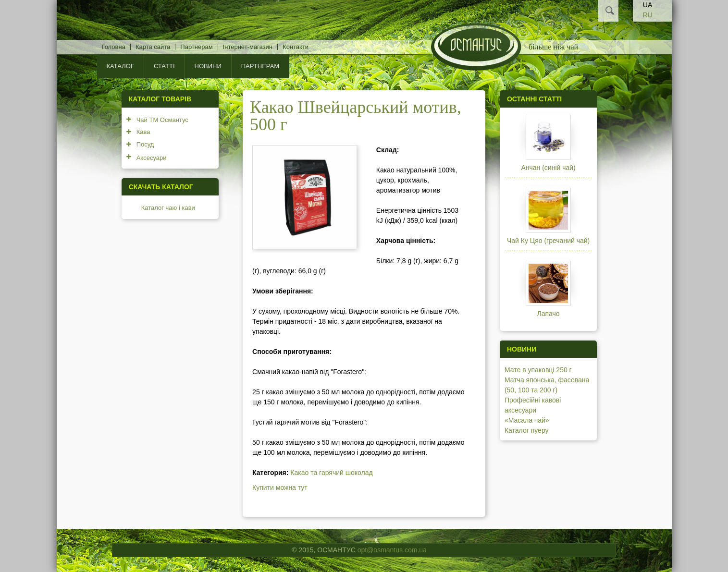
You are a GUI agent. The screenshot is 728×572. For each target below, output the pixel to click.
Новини (208, 66)
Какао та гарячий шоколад (331, 473)
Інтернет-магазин (248, 47)
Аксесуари (152, 158)
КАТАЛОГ (120, 66)
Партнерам (196, 47)
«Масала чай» (527, 420)
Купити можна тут (280, 487)
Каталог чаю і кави (168, 208)
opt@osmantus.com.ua (392, 550)
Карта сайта (153, 47)
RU (647, 15)
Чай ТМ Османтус (162, 120)
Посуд (145, 144)
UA (648, 5)
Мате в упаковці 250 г (538, 370)
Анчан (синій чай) (548, 168)
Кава (143, 132)
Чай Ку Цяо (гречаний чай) (548, 241)
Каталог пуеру (527, 430)
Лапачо (549, 314)
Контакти (296, 47)
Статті (164, 66)
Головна (114, 47)
